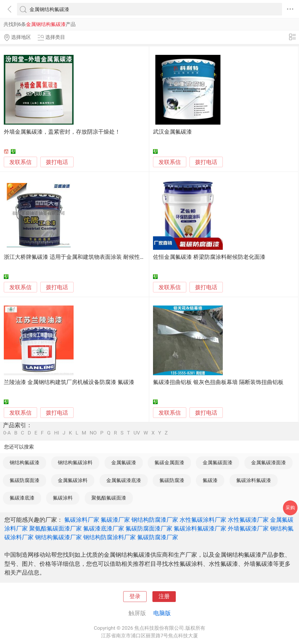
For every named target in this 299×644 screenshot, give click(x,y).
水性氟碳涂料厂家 (203, 520)
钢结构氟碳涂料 (75, 463)
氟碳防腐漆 (172, 480)
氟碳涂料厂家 (82, 520)
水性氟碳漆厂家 (248, 520)
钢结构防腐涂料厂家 (109, 537)
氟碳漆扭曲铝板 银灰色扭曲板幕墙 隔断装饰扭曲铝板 (218, 382)
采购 (290, 508)
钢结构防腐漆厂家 (155, 520)
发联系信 (20, 162)
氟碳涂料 (63, 498)
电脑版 (162, 613)
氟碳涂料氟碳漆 (254, 480)
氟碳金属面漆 (169, 463)
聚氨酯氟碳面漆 (109, 498)
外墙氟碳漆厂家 (248, 528)
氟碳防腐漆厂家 (158, 537)
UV (137, 433)
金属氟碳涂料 (73, 480)
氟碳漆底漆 (22, 498)
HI (57, 433)
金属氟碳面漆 (218, 463)
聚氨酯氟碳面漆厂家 (55, 528)
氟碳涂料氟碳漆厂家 (200, 528)
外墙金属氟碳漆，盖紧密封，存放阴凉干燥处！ (62, 132)
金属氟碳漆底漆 (124, 480)
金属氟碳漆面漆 (268, 463)
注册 (164, 596)
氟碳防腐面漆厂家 (149, 528)
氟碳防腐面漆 (25, 480)
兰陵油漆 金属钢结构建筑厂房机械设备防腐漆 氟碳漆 (69, 382)
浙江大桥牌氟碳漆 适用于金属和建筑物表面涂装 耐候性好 (74, 257)
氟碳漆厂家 (115, 520)
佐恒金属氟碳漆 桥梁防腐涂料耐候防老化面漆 (209, 257)
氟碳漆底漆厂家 (104, 528)
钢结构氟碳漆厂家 (58, 537)
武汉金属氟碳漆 (172, 132)
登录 (135, 596)
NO (93, 433)
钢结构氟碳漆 (25, 463)
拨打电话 (57, 162)
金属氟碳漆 (124, 463)
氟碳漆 (210, 480)
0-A (7, 433)
